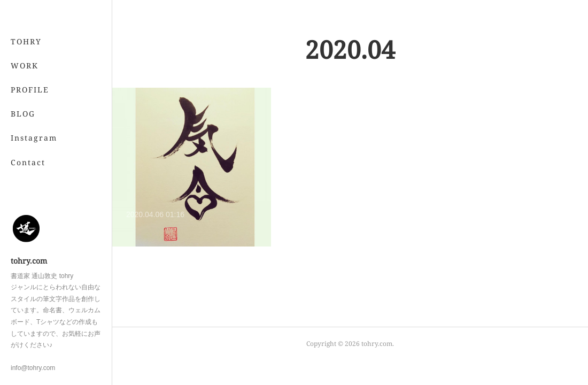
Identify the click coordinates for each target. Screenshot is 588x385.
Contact (28, 162)
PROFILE (30, 90)
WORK (25, 66)
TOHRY (26, 41)
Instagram (34, 138)
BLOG (23, 114)
